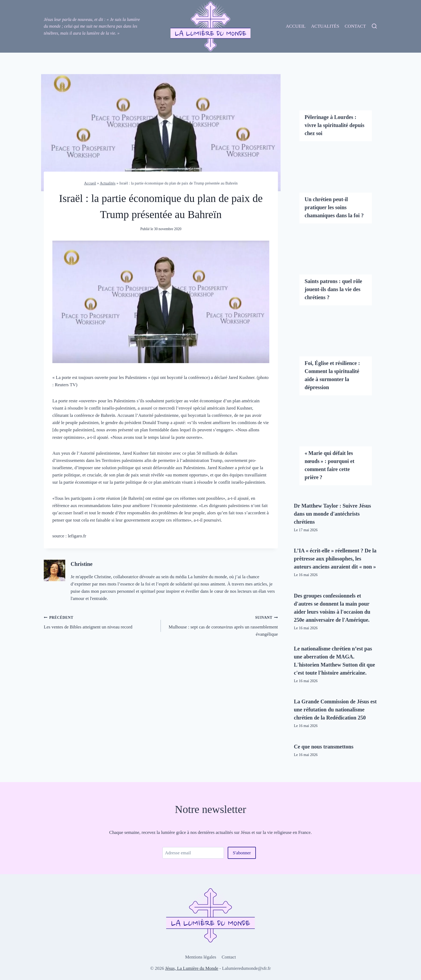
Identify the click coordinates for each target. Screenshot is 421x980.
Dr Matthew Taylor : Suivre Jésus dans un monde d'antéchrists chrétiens (333, 514)
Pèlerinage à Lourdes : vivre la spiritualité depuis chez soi (335, 125)
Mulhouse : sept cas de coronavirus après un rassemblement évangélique (222, 625)
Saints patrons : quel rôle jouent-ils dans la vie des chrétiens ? (333, 289)
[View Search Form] (374, 26)
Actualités (325, 26)
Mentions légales (201, 957)
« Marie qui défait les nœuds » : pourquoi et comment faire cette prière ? (330, 465)
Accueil (296, 26)
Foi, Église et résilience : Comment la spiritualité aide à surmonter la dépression (332, 375)
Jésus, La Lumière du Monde (192, 968)
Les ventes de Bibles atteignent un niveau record (100, 622)
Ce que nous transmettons (324, 747)
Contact (355, 26)
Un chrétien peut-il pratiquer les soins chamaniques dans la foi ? (334, 207)
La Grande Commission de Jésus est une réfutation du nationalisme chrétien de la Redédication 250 (335, 710)
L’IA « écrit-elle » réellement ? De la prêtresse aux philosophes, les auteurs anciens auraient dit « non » (335, 559)
